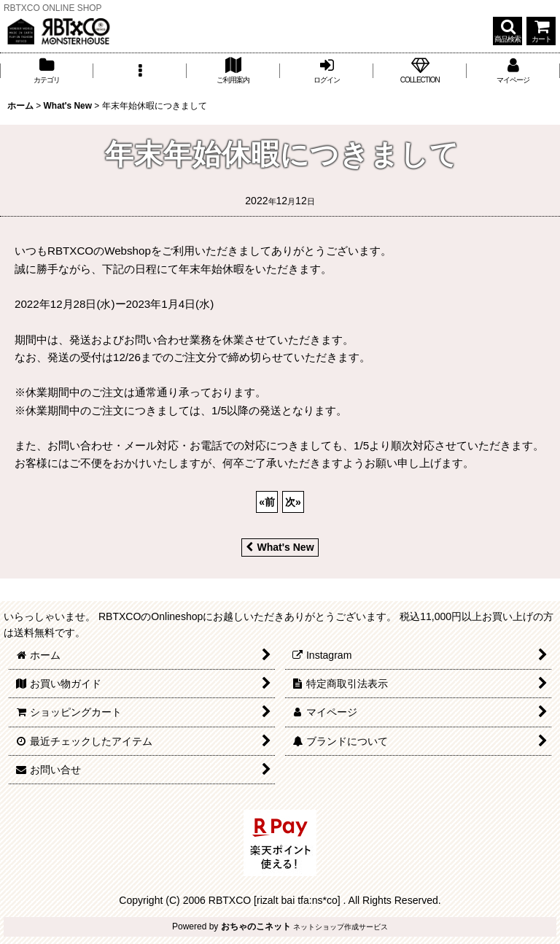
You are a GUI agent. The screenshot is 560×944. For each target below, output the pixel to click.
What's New (280, 547)
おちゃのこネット (256, 926)
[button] (507, 31)
